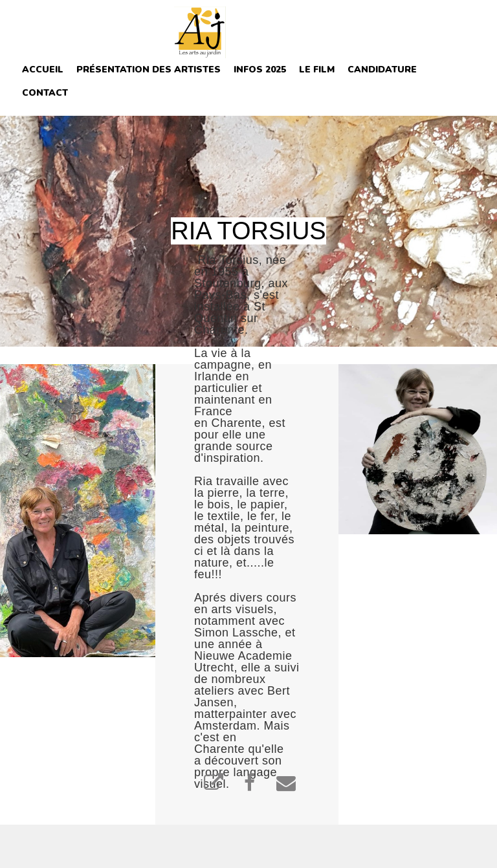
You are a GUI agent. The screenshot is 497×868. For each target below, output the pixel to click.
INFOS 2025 (260, 70)
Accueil (43, 70)
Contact (45, 93)
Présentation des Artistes (149, 70)
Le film (317, 70)
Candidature (382, 70)
